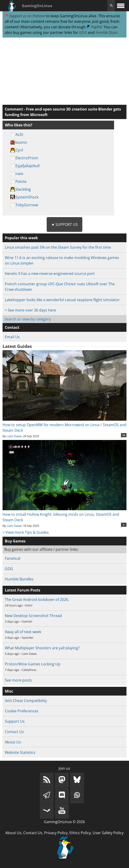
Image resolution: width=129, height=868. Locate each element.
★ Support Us (64, 224)
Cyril (19, 150)
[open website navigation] (121, 6)
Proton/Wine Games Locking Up (33, 664)
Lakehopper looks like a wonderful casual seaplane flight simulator (62, 300)
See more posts (18, 680)
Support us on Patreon (25, 16)
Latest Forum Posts (23, 590)
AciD (19, 134)
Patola (21, 181)
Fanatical (13, 558)
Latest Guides (17, 346)
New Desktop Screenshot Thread (33, 616)
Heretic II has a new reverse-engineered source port (50, 274)
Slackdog (23, 189)
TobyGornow (27, 205)
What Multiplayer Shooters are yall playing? (42, 648)
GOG (83, 32)
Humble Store (106, 32)
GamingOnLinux (37, 6)
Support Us (15, 721)
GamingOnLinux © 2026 (64, 822)
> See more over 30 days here (30, 310)
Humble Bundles (19, 579)
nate (19, 174)
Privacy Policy (56, 833)
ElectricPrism (27, 158)
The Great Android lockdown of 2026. (37, 600)
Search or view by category (28, 319)
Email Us (12, 337)
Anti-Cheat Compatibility (26, 701)
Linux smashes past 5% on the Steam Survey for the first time (58, 247)
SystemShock (27, 197)
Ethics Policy (80, 833)
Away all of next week (23, 632)
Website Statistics (20, 752)
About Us (13, 742)
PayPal (94, 27)
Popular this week (21, 238)
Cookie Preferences (22, 711)
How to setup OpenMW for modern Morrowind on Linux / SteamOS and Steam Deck (64, 425)
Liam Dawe (14, 436)
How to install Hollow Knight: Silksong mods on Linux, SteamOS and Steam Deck (64, 514)
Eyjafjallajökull (27, 166)
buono (21, 142)
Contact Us (14, 732)
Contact (12, 327)
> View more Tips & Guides (26, 532)
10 (124, 435)
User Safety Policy (108, 833)
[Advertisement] (64, 71)
